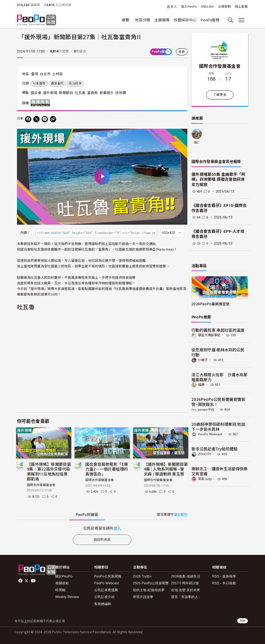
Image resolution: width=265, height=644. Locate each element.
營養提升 (107, 93)
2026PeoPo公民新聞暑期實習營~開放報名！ (219, 401)
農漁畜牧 (57, 84)
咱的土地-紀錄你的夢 (149, 590)
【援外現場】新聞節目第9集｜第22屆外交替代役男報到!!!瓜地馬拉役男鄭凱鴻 (49, 471)
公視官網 (224, 7)
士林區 (58, 74)
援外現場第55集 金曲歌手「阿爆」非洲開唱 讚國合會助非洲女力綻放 (218, 179)
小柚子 (203, 360)
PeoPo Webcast (211, 434)
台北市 (45, 74)
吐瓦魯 (80, 93)
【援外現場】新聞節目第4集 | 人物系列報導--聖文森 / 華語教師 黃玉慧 (166, 469)
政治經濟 (75, 84)
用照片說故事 (143, 597)
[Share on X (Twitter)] (36, 119)
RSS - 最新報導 (224, 576)
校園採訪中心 (185, 20)
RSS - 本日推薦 (224, 583)
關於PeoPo (64, 576)
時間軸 (60, 590)
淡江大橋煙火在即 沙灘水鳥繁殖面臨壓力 (220, 377)
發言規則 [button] (181, 515)
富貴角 (93, 93)
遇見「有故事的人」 (186, 597)
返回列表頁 (102, 540)
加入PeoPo (189, 7)
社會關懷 (39, 84)
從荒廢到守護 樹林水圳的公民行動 (218, 352)
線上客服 (241, 7)
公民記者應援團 (106, 590)
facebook (21, 581)
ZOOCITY (205, 454)
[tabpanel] (102, 528)
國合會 (36, 93)
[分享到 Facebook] (28, 119)
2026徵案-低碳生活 (186, 576)
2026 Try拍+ (142, 576)
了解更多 (220, 95)
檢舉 (182, 52)
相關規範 (62, 583)
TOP (243, 621)
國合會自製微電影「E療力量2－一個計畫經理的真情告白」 (107, 469)
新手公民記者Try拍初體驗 (215, 448)
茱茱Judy (205, 478)
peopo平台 (206, 409)
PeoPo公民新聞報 (108, 576)
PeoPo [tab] (87, 515)
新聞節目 (66, 93)
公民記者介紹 (104, 597)
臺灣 (35, 74)
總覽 (126, 20)
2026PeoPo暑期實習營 (211, 304)
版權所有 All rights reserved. (41, 103)
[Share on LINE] (45, 119)
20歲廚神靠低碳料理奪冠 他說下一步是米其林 (218, 426)
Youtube (34, 581)
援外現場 (50, 93)
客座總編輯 (103, 604)
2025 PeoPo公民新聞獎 (151, 583)
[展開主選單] (241, 20)
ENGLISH (208, 7)
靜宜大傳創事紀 (210, 335)
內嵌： (25, 233)
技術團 (121, 93)
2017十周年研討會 (185, 583)
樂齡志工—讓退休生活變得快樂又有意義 (220, 471)
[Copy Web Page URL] (53, 119)
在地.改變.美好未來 (186, 590)
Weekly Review (67, 597)
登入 (174, 7)
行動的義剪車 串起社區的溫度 (218, 330)
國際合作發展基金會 (41, 485)
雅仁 (197, 143)
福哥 (202, 385)
